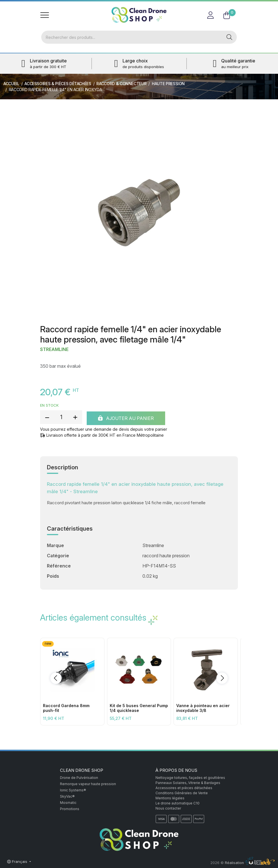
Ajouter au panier (126, 418)
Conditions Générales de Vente (182, 793)
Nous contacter (168, 808)
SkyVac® (67, 796)
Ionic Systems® (73, 790)
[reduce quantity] (47, 417)
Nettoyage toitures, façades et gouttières (190, 778)
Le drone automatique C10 (178, 803)
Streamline (54, 349)
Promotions (70, 809)
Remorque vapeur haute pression (88, 784)
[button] (56, 678)
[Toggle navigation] (45, 15)
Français (18, 861)
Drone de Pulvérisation (79, 778)
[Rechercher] (132, 37)
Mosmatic (68, 803)
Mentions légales (170, 798)
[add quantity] (75, 417)
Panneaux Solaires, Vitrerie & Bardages (188, 783)
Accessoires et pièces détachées (184, 788)
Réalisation (250, 863)
